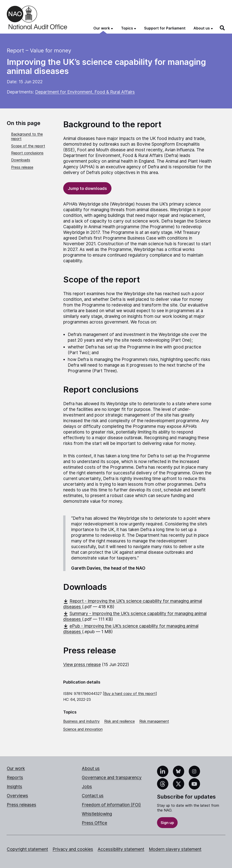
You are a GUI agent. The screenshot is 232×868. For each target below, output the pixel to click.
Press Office (94, 823)
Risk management (154, 721)
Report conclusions (27, 153)
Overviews (17, 796)
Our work (16, 769)
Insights (14, 787)
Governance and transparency (112, 778)
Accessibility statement (121, 849)
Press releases (22, 805)
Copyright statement (27, 849)
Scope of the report (28, 146)
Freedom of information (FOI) (111, 805)
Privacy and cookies (73, 849)
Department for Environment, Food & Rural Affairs (85, 92)
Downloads (21, 160)
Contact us (93, 796)
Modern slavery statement (175, 849)
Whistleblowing (97, 814)
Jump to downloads (87, 188)
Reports (15, 778)
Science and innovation (83, 729)
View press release (82, 665)
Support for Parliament (165, 28)
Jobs (87, 787)
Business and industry (81, 721)
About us (91, 769)
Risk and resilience (120, 721)
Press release (22, 167)
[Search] (222, 28)
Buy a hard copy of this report (130, 694)
